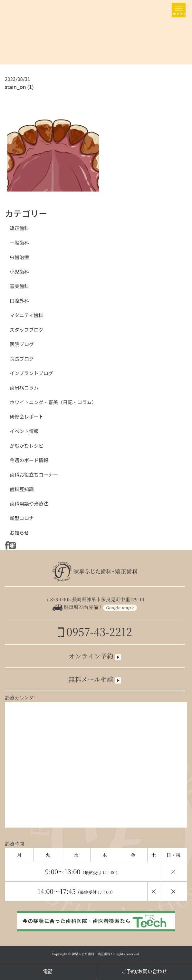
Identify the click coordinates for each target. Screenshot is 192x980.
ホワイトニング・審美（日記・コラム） (53, 402)
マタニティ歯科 (26, 315)
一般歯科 (19, 243)
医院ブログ (22, 344)
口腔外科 (19, 301)
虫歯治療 (19, 257)
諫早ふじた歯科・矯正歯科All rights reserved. (106, 954)
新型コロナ (22, 518)
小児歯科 (19, 272)
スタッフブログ (27, 330)
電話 (48, 971)
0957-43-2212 (95, 631)
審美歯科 (19, 286)
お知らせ (19, 533)
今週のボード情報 (29, 460)
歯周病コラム (24, 388)
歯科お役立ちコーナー (34, 475)
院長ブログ (22, 359)
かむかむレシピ (27, 446)
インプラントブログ (31, 373)
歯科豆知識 (22, 489)
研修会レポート (27, 417)
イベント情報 (24, 431)
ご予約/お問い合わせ (144, 971)
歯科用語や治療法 (29, 504)
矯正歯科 (19, 228)
